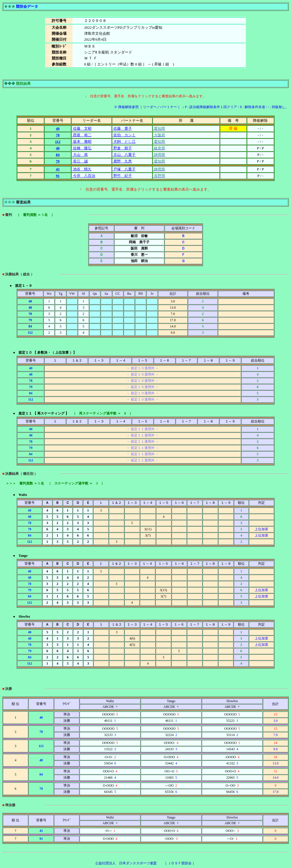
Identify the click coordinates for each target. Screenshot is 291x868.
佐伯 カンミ (124, 135)
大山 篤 (80, 155)
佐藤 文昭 (82, 128)
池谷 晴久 (82, 169)
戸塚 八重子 (124, 169)
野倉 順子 (122, 148)
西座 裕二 (82, 135)
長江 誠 (80, 161)
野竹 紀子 (122, 176)
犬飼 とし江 (124, 142)
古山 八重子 (124, 155)
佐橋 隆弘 (82, 148)
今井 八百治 (83, 176)
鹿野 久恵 (122, 161)
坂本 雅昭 (82, 142)
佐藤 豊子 (122, 128)
